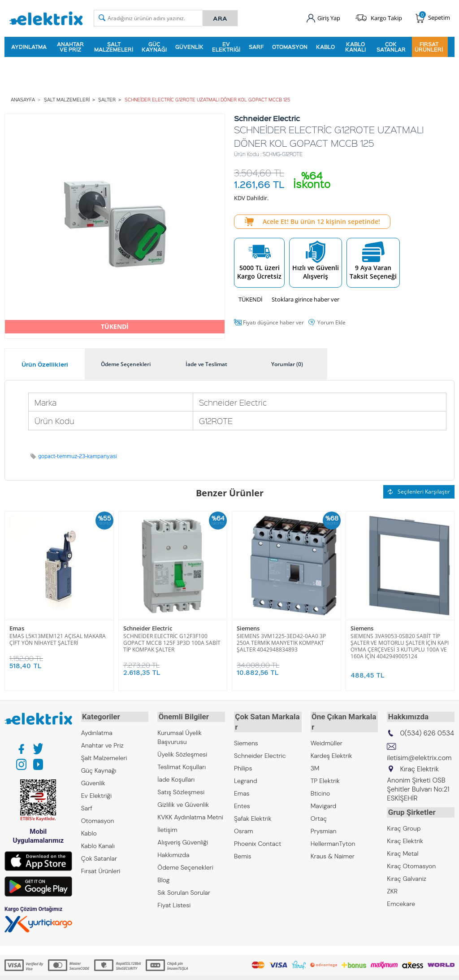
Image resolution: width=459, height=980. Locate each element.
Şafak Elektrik (253, 806)
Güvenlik (189, 47)
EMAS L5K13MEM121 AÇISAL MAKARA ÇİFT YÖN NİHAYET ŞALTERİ (58, 638)
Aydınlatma (29, 47)
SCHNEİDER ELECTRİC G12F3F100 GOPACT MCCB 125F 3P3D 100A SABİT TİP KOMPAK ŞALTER (172, 641)
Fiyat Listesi (174, 903)
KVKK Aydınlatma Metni (190, 815)
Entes (242, 793)
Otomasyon (290, 47)
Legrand (246, 768)
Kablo (325, 47)
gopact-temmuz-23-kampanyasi (78, 455)
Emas (17, 628)
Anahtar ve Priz (70, 47)
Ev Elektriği (226, 47)
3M (315, 756)
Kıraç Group (404, 825)
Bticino (320, 781)
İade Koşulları (176, 777)
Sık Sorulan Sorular (184, 890)
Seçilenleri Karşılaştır (419, 491)
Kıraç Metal (403, 850)
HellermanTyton (333, 831)
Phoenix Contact (258, 831)
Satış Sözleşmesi (181, 790)
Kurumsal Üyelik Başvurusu (180, 735)
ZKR (392, 888)
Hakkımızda (173, 853)
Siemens (248, 628)
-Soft (182, 969)
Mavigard (324, 793)
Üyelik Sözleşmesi (182, 752)
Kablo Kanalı (355, 47)
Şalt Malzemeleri (114, 47)
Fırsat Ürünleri (429, 47)
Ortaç (319, 806)
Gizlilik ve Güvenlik (183, 802)
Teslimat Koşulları (182, 765)
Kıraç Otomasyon (411, 862)
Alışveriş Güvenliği (183, 840)
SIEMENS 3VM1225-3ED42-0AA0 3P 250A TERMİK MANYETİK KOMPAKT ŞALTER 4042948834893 (281, 641)
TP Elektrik (325, 768)
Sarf (256, 47)
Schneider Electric (148, 628)
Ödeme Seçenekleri (185, 865)
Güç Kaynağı (154, 47)
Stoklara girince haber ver (305, 298)
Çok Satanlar (391, 47)
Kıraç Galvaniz (407, 875)
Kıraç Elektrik (405, 837)
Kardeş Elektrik (331, 743)
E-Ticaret (202, 969)
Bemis (242, 844)
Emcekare (401, 900)
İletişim (167, 827)
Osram (244, 818)
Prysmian (324, 818)
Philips (243, 756)
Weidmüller (327, 731)
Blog (163, 878)
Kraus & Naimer (333, 844)
